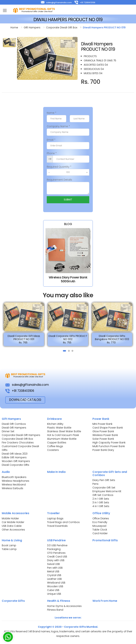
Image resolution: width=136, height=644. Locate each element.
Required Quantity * (59, 167)
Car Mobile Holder (13, 522)
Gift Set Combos (103, 495)
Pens (95, 484)
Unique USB (54, 594)
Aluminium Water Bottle (62, 439)
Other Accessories (13, 530)
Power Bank (101, 419)
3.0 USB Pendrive (57, 545)
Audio (6, 472)
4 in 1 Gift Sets (101, 506)
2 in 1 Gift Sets (101, 499)
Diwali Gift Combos (14, 424)
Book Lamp (9, 545)
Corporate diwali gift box (62, 27)
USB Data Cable (12, 526)
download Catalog (25, 400)
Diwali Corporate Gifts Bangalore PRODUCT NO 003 (112, 340)
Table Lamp (9, 549)
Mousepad (99, 526)
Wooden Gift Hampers (16, 461)
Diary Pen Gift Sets (104, 480)
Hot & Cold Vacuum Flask (63, 435)
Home (14, 27)
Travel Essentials (57, 526)
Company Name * (58, 126)
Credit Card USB (57, 557)
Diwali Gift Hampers (14, 428)
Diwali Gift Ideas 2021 (15, 454)
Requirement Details (59, 180)
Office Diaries (101, 518)
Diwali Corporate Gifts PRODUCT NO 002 (68, 340)
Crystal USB (54, 575)
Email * (51, 140)
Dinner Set (8, 431)
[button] (64, 351)
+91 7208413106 (85, 2)
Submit (68, 200)
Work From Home (105, 601)
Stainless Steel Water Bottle (64, 431)
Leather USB (54, 579)
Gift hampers (32, 27)
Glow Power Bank (103, 431)
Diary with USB (56, 560)
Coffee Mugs (55, 446)
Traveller (53, 513)
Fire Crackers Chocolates (18, 443)
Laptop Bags (55, 518)
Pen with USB (55, 568)
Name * (52, 113)
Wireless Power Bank (105, 435)
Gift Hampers (11, 419)
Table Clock (100, 530)
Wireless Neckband (14, 485)
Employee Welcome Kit (107, 491)
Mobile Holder (10, 518)
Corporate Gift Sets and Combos (110, 473)
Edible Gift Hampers (14, 457)
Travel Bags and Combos (63, 522)
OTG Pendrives (56, 553)
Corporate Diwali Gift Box (17, 439)
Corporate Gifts (13, 601)
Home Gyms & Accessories (64, 606)
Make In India (56, 472)
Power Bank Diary (103, 450)
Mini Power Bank (102, 424)
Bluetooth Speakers (14, 477)
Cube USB (53, 590)
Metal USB (53, 571)
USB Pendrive (56, 540)
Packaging (54, 549)
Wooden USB (55, 586)
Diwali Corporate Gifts (15, 465)
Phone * (52, 153)
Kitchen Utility (55, 424)
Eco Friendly (100, 522)
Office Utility (101, 513)
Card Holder (100, 533)
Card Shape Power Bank (108, 428)
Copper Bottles (57, 443)
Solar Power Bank (103, 439)
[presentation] (4, 325)
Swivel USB (53, 564)
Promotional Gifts (105, 540)
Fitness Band (55, 610)
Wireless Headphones (15, 481)
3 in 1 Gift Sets (101, 502)
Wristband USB (56, 583)
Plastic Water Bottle (59, 428)
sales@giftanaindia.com (56, 2)
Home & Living (12, 540)
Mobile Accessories (15, 513)
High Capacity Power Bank (109, 443)
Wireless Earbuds (12, 488)
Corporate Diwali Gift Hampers (21, 435)
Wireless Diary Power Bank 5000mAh (68, 279)
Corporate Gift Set (104, 488)
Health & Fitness (59, 601)
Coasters (53, 450)
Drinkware (54, 419)
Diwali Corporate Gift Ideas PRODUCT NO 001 (24, 340)
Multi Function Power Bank (109, 446)
